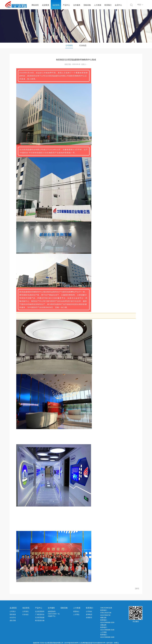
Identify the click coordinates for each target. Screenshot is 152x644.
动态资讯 (56, 5)
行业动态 (83, 45)
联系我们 (108, 5)
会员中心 (118, 5)
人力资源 (98, 5)
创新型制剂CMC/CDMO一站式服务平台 (54, 614)
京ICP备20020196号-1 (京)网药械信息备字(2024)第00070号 (85, 643)
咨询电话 (89, 614)
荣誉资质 (13, 614)
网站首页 (35, 5)
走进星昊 (46, 5)
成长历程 (13, 620)
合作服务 (77, 5)
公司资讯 (69, 45)
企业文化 (13, 617)
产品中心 (66, 5)
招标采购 (87, 5)
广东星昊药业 (40, 614)
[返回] (137, 588)
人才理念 (76, 614)
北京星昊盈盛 (40, 617)
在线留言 (89, 617)
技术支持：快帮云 (113, 643)
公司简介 (13, 611)
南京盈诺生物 (40, 620)
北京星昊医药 (40, 611)
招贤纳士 (76, 611)
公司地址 (89, 611)
